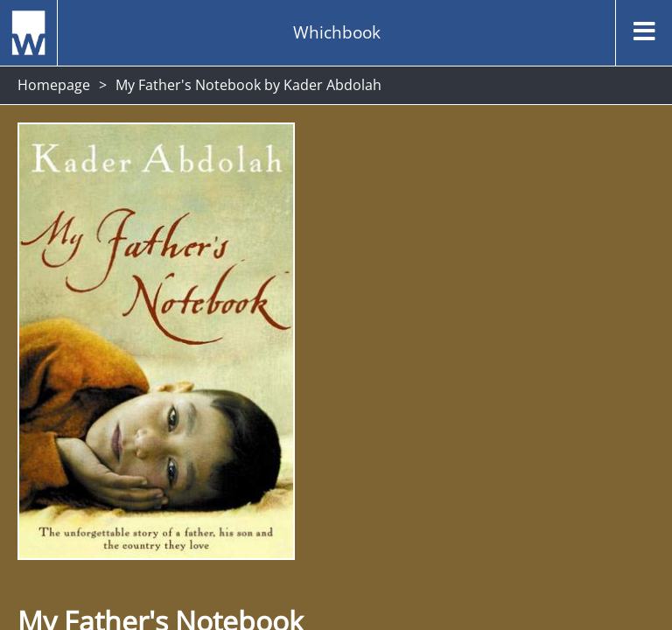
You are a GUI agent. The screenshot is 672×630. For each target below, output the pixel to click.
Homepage (54, 85)
